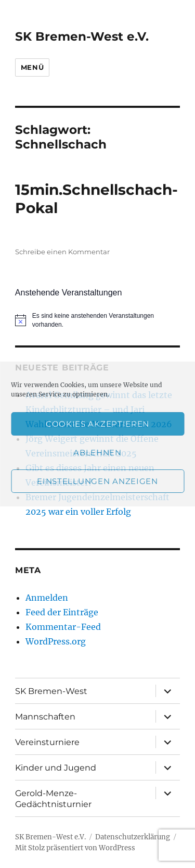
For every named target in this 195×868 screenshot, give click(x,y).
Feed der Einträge (62, 612)
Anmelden (47, 598)
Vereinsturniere (47, 742)
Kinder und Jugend (56, 768)
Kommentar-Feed (63, 627)
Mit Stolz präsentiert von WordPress (75, 848)
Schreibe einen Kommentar (62, 252)
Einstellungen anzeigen (97, 481)
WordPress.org (56, 641)
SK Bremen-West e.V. (82, 36)
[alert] (97, 320)
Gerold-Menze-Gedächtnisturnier (53, 799)
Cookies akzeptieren (97, 424)
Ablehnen (97, 452)
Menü (32, 67)
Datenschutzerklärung (133, 837)
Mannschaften (45, 717)
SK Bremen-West (51, 691)
